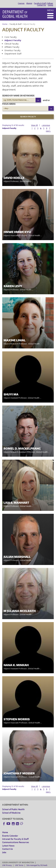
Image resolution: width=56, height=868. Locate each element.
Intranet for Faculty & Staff (15, 839)
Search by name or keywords (18, 96)
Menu (50, 10)
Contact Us (42, 5)
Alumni (29, 3)
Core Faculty (11, 37)
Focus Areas (9, 104)
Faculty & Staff (16, 24)
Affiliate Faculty (12, 47)
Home (5, 24)
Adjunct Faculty (13, 40)
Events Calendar (10, 836)
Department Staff (13, 54)
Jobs (4, 852)
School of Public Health (13, 809)
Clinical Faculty (11, 44)
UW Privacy (7, 865)
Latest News (8, 846)
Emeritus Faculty (12, 50)
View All (34, 125)
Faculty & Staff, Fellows (43, 3)
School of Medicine (11, 813)
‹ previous (46, 125)
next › (48, 131)
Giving (50, 5)
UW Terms (19, 865)
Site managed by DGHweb (37, 865)
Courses (21, 3)
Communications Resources (16, 842)
